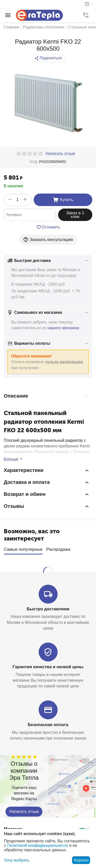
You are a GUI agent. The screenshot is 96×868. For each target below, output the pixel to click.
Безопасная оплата (48, 723)
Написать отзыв (24, 810)
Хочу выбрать (17, 860)
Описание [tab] (47, 396)
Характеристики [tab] (47, 470)
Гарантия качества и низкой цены (48, 665)
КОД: (34, 162)
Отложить (48, 227)
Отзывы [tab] (47, 506)
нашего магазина (63, 328)
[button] (49, 58)
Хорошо (81, 860)
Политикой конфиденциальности (38, 845)
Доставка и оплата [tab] (47, 482)
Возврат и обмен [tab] (47, 494)
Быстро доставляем (48, 607)
